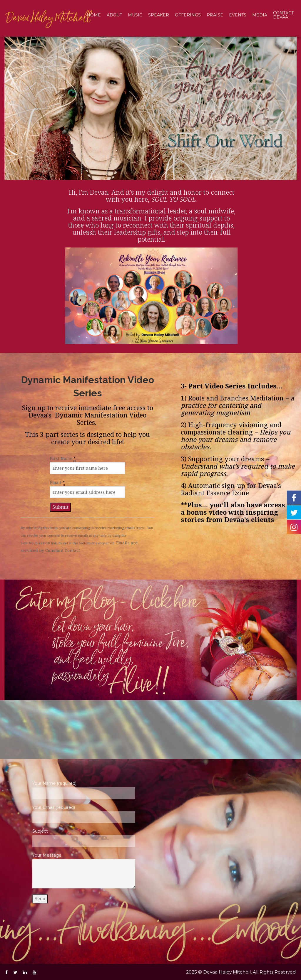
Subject (84, 838)
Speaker (159, 15)
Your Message (84, 870)
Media (260, 15)
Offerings (188, 15)
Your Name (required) (84, 790)
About (114, 15)
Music (135, 15)
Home (94, 15)
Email (57, 483)
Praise (215, 15)
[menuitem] (94, 15)
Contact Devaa (283, 15)
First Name (63, 459)
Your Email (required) (84, 814)
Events (238, 15)
